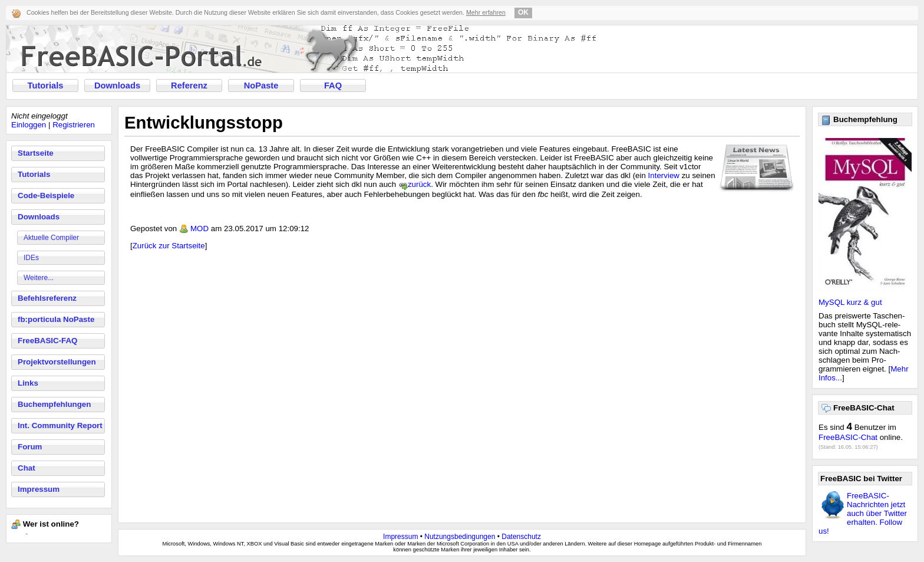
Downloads (117, 86)
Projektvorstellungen (57, 362)
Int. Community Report (60, 425)
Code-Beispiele (46, 195)
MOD (199, 229)
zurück (419, 184)
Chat (27, 468)
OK (523, 12)
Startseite (36, 153)
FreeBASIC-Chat (848, 437)
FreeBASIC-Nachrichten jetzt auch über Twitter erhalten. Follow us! (863, 513)
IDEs (31, 258)
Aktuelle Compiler (51, 238)
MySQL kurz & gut (850, 302)
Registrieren (74, 125)
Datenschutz (521, 537)
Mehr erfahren (486, 12)
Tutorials (46, 86)
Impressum (39, 489)
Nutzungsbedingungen (460, 537)
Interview (664, 175)
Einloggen (29, 125)
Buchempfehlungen (54, 404)
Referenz (189, 86)
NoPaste (261, 86)
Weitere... (39, 278)
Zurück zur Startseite (169, 246)
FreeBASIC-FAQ (47, 341)
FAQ (333, 86)
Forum (30, 447)
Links (28, 383)
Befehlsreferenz (47, 298)
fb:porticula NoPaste (56, 319)
